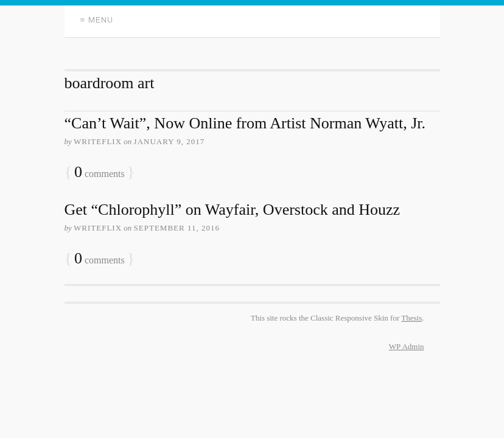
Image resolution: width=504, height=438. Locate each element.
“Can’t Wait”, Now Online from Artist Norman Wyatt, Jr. (245, 123)
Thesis (411, 318)
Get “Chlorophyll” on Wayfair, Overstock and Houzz (233, 210)
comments (100, 172)
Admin (407, 346)
